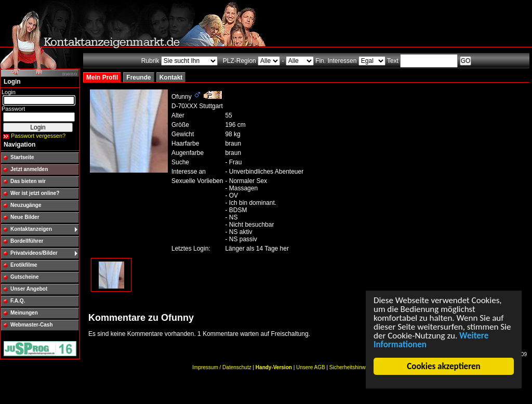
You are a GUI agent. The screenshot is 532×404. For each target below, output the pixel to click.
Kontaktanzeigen (31, 229)
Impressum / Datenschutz (222, 367)
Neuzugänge (26, 205)
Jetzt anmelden (29, 169)
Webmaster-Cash (32, 325)
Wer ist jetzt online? (35, 193)
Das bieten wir (28, 181)
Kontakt (171, 77)
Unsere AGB (311, 367)
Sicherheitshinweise (352, 367)
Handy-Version (274, 367)
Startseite (22, 157)
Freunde (138, 77)
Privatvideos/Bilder (34, 253)
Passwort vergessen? (38, 136)
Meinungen (24, 313)
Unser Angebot (29, 289)
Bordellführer (27, 241)
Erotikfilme (24, 265)
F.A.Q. (18, 301)
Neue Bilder (25, 217)
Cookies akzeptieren (444, 366)
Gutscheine (24, 277)
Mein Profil (102, 77)
